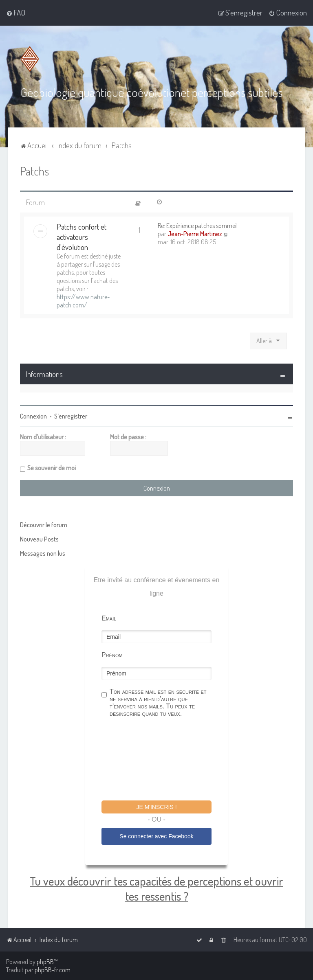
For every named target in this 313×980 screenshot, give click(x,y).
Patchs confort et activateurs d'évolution (82, 237)
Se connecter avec (156, 836)
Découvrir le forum (44, 524)
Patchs (34, 170)
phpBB (45, 962)
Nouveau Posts (39, 539)
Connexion (33, 416)
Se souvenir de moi (52, 467)
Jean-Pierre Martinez (195, 234)
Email (109, 618)
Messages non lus (43, 553)
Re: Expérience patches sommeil (198, 226)
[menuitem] (16, 13)
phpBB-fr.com (53, 970)
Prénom (112, 654)
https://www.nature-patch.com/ (83, 301)
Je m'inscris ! (156, 807)
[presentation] (163, 760)
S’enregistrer (71, 416)
